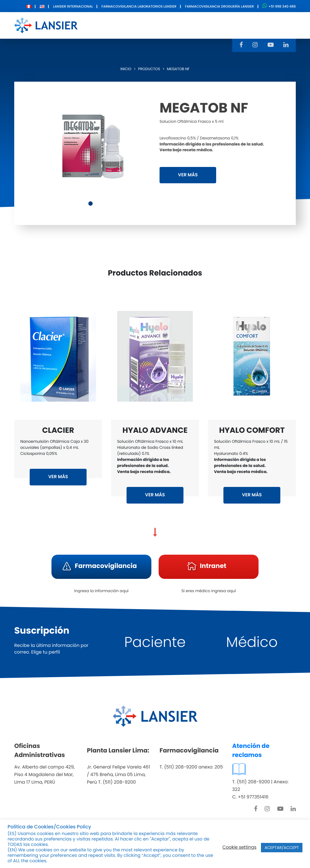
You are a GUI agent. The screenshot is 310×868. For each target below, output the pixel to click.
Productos (135, 25)
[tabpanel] (91, 145)
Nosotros (99, 25)
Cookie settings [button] (239, 847)
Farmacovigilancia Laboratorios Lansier (139, 6)
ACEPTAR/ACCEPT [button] (282, 848)
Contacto (213, 25)
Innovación (175, 25)
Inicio (126, 69)
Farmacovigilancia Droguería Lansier (219, 6)
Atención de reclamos (251, 750)
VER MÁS (188, 175)
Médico (252, 642)
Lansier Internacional (73, 6)
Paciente (155, 642)
